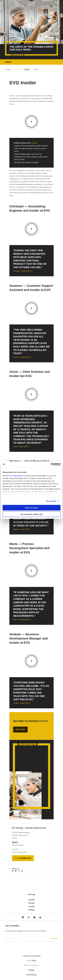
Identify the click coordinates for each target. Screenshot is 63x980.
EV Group (8, 70)
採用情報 (27, 70)
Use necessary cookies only (31, 514)
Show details (51, 501)
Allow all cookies (31, 508)
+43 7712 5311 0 (18, 845)
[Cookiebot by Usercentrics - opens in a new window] (51, 464)
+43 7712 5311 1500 (19, 852)
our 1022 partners (16, 476)
